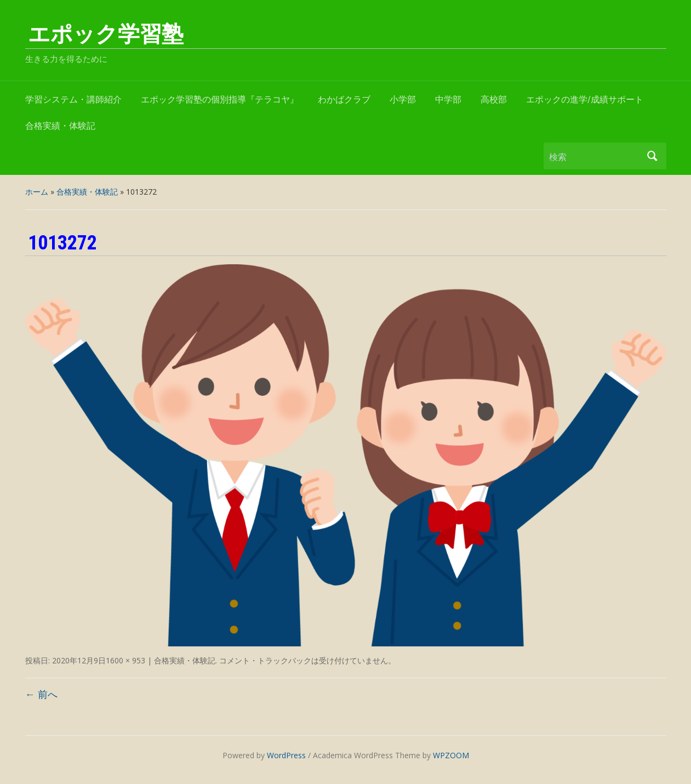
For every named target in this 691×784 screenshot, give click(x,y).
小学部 (403, 100)
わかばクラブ (344, 100)
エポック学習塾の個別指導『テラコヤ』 (220, 100)
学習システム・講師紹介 (73, 100)
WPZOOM (451, 755)
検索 (653, 156)
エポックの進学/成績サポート (585, 100)
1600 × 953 (125, 660)
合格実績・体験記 (60, 126)
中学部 (448, 100)
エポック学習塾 (106, 34)
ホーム (37, 192)
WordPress (286, 755)
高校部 (494, 100)
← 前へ (41, 694)
